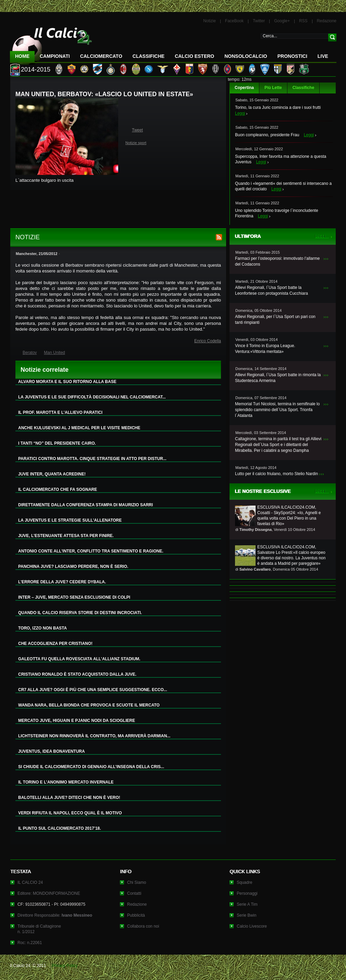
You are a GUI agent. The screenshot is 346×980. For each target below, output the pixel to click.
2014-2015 (36, 69)
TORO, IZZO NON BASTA (42, 628)
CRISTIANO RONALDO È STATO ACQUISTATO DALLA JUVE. (77, 674)
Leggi (240, 113)
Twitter (259, 21)
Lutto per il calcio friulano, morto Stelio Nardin (276, 474)
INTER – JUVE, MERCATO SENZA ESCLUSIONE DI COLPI (74, 597)
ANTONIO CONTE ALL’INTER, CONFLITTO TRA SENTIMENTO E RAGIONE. (91, 551)
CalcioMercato (101, 56)
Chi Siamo (137, 882)
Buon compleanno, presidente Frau (267, 135)
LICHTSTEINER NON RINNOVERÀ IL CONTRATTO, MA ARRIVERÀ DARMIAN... (94, 736)
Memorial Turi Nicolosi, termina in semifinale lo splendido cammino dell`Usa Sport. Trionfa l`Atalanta (277, 410)
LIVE (323, 56)
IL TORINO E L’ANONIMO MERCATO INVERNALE (66, 782)
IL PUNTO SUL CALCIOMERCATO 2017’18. (60, 828)
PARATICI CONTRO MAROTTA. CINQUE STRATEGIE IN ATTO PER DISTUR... (92, 459)
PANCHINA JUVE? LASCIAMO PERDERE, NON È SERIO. (73, 567)
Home (22, 56)
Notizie (209, 21)
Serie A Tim (247, 904)
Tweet (137, 130)
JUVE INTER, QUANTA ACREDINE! (52, 474)
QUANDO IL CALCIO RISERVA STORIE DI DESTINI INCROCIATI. (80, 613)
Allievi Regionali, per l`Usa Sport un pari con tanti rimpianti (275, 320)
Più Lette (273, 88)
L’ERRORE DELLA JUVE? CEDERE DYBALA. (62, 582)
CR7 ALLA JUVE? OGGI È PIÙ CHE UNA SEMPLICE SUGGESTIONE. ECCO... (93, 690)
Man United (54, 353)
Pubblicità (136, 915)
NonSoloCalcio (246, 56)
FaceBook (234, 21)
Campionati (55, 56)
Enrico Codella (208, 341)
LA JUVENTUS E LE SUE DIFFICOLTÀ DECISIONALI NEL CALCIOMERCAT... (92, 397)
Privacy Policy (65, 966)
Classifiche (303, 88)
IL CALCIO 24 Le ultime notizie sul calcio (51, 43)
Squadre (244, 882)
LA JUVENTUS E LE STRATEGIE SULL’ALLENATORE (70, 520)
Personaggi (247, 893)
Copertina (244, 88)
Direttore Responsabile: (55, 915)
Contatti (134, 893)
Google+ (282, 21)
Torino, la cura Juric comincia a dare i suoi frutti (278, 107)
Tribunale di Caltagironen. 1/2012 (39, 929)
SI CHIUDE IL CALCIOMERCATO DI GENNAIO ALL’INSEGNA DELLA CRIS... (91, 767)
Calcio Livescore (252, 926)
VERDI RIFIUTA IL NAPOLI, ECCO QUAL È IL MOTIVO (70, 813)
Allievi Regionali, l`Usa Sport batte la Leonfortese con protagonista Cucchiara (271, 290)
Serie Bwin (246, 915)
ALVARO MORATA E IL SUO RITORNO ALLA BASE (67, 382)
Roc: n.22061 (30, 943)
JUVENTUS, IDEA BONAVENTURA (52, 751)
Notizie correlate (45, 370)
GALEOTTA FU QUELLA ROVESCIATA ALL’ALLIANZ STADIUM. (79, 659)
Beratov (30, 353)
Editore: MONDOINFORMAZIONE (49, 893)
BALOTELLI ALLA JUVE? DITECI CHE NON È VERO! (69, 798)
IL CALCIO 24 (30, 882)
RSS (303, 21)
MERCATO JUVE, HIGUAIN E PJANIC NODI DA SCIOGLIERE (77, 721)
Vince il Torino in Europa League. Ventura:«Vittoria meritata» (265, 349)
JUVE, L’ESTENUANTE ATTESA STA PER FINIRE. (66, 536)
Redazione (327, 21)
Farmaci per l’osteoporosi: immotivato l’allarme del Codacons (277, 261)
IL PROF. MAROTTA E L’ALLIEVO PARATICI (60, 412)
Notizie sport (136, 143)
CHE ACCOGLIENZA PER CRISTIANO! (55, 644)
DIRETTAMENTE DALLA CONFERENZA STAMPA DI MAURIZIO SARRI (85, 505)
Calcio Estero (194, 56)
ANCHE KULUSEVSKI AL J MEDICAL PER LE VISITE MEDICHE (79, 428)
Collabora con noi (143, 926)
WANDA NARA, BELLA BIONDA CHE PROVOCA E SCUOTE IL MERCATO (89, 705)
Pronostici (292, 56)
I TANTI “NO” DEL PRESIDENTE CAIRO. (57, 443)
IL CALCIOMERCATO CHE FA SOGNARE (58, 489)
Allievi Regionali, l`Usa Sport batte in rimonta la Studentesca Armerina (278, 378)
